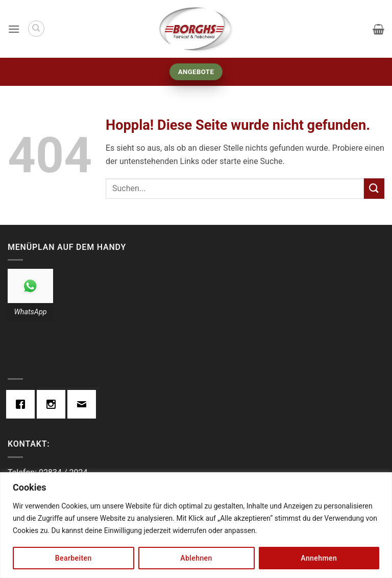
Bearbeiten (73, 558)
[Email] (84, 404)
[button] (14, 29)
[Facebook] (23, 404)
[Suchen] (36, 29)
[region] (196, 525)
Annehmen (319, 558)
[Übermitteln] (374, 188)
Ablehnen (196, 558)
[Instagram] (54, 404)
